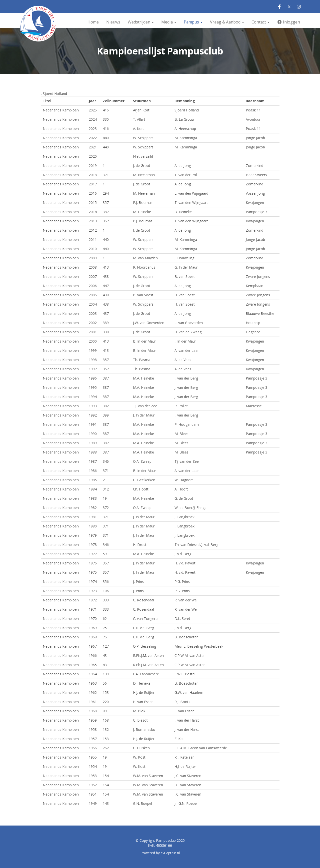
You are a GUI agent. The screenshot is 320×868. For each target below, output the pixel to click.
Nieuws (113, 22)
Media (169, 22)
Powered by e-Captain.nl (160, 853)
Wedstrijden (141, 22)
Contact (260, 22)
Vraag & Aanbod (227, 22)
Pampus (193, 22)
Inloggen (288, 22)
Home (93, 22)
